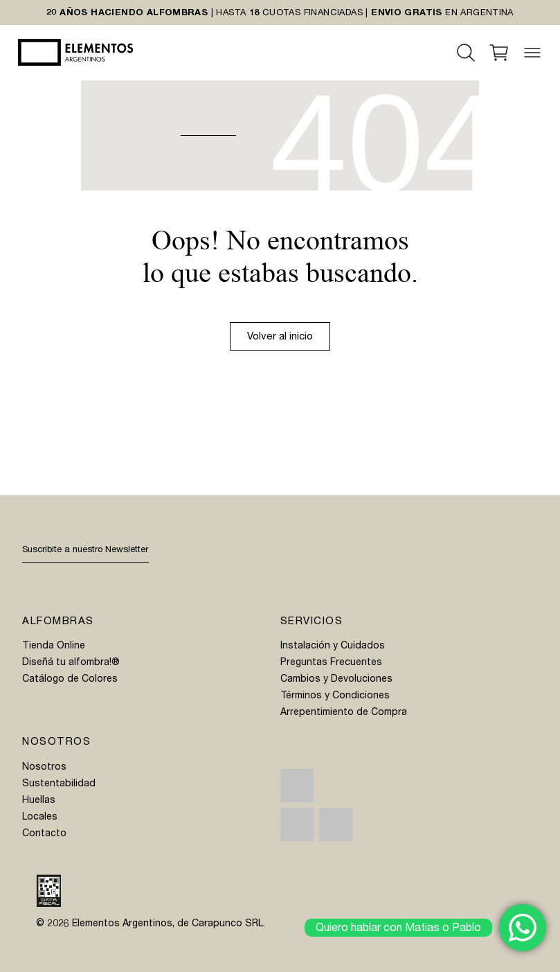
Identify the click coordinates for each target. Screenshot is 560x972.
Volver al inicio (280, 336)
